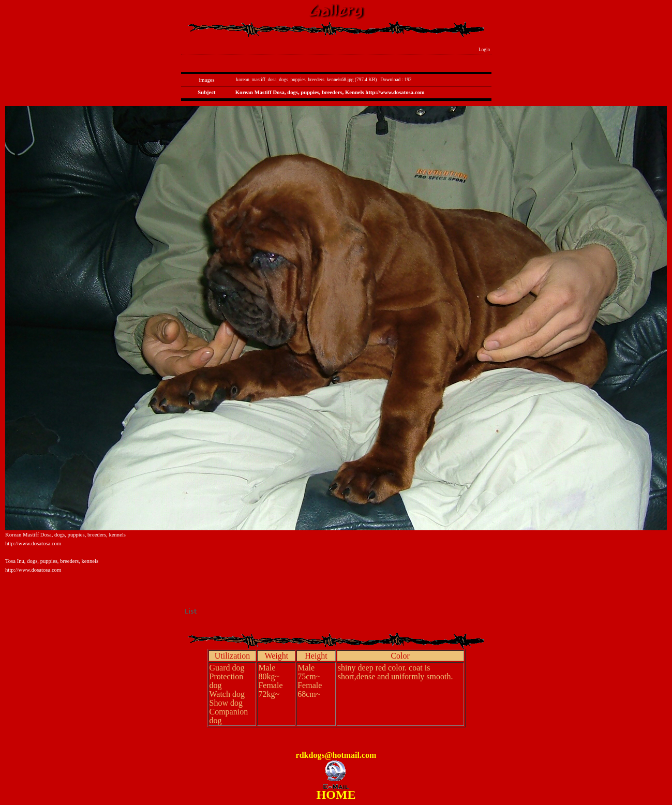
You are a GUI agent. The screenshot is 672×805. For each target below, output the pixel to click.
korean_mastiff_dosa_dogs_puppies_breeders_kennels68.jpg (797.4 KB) (307, 80)
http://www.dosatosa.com (33, 543)
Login (484, 50)
